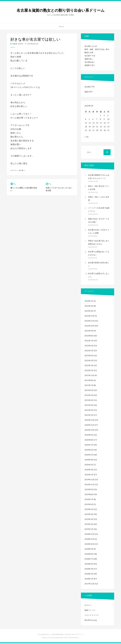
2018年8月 (89, 555)
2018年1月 (89, 579)
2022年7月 (89, 341)
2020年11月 (89, 426)
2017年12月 (89, 584)
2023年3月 (89, 312)
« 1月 (86, 137)
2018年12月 (89, 535)
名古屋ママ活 (90, 56)
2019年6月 (89, 505)
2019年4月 (89, 515)
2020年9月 (89, 436)
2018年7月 (89, 560)
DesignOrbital (59, 638)
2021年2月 (89, 411)
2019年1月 (89, 530)
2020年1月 (89, 475)
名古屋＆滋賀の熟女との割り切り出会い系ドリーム (61, 10)
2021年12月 (89, 376)
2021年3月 (89, 406)
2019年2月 (89, 525)
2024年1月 (89, 302)
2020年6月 (89, 450)
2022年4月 (89, 356)
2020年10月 (89, 431)
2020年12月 (89, 421)
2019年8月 (89, 495)
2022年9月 (89, 331)
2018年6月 (89, 565)
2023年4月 (89, 307)
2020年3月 (89, 465)
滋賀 (86, 92)
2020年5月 (89, 455)
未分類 (21, 170)
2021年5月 (89, 396)
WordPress (75, 638)
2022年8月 (89, 336)
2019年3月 (89, 520)
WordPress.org (91, 621)
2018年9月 (89, 550)
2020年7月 (89, 445)
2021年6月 (89, 391)
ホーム (61, 26)
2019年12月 (89, 480)
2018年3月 (89, 569)
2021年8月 (89, 381)
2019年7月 (89, 500)
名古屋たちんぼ (91, 46)
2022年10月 (89, 326)
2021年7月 (89, 386)
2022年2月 (89, 366)
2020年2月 (89, 470)
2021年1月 (89, 416)
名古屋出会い (90, 62)
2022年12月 (89, 317)
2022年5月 (89, 351)
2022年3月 (89, 361)
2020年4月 (89, 460)
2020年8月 (89, 441)
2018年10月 (89, 545)
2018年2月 (89, 574)
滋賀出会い (89, 59)
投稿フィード (90, 611)
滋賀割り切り (90, 65)
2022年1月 (89, 371)
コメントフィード (92, 616)
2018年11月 (89, 540)
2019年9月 (89, 490)
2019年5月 (89, 510)
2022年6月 (89, 346)
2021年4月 (89, 401)
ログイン (88, 606)
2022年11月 (89, 321)
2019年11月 (89, 485)
